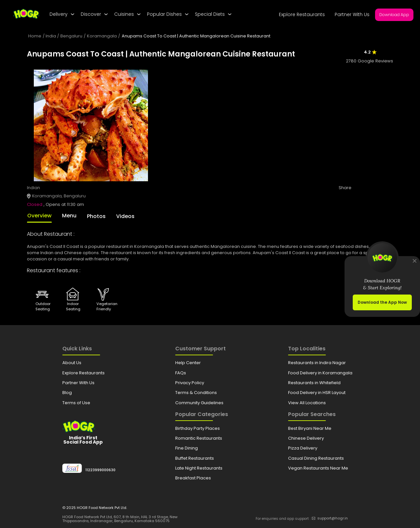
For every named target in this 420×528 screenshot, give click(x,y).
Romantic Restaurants (199, 438)
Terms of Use (76, 403)
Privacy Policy (190, 383)
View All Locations (307, 403)
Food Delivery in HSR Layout (317, 393)
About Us (72, 363)
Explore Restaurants (302, 14)
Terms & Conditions (196, 393)
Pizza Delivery (303, 448)
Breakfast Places (193, 478)
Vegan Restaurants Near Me (318, 468)
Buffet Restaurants (195, 458)
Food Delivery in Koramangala (320, 373)
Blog (67, 393)
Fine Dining (187, 448)
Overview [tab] (39, 216)
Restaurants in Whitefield (314, 383)
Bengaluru (71, 36)
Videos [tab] (125, 216)
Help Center (188, 363)
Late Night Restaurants (199, 468)
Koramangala (102, 36)
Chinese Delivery (306, 438)
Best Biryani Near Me (310, 428)
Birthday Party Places (198, 428)
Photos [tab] (96, 216)
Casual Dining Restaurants (316, 458)
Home (35, 36)
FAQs (181, 373)
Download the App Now (382, 302)
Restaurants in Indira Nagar (317, 363)
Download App (394, 15)
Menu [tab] (69, 216)
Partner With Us (352, 14)
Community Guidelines (199, 403)
